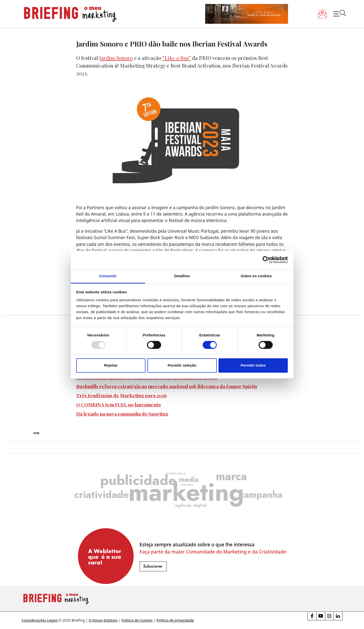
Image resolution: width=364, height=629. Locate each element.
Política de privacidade (175, 620)
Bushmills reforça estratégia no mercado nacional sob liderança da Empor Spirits (167, 386)
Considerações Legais (40, 620)
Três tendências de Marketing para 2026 (121, 395)
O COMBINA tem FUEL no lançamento (119, 404)
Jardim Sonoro (116, 58)
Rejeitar (111, 365)
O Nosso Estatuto (103, 620)
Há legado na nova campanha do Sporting (122, 414)
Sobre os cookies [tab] (256, 276)
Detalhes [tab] (182, 276)
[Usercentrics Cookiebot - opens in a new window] (266, 260)
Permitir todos (253, 365)
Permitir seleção (182, 365)
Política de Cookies (137, 620)
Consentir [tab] (108, 276)
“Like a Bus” (177, 58)
